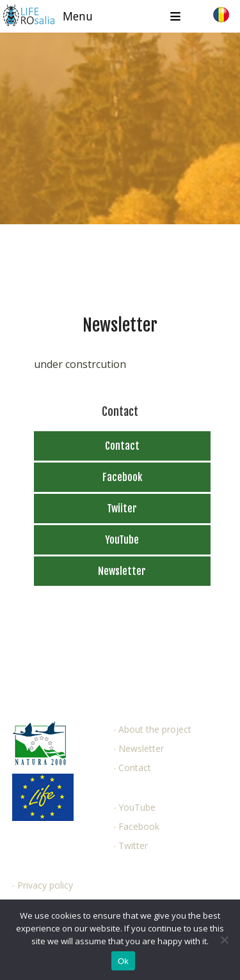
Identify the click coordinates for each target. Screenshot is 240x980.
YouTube (122, 540)
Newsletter (122, 571)
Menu (78, 16)
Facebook (122, 477)
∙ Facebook (136, 826)
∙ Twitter (131, 846)
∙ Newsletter (139, 748)
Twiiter (122, 509)
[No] (224, 940)
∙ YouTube (134, 807)
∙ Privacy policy (43, 885)
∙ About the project (152, 729)
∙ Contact (132, 768)
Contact (122, 446)
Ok (123, 961)
